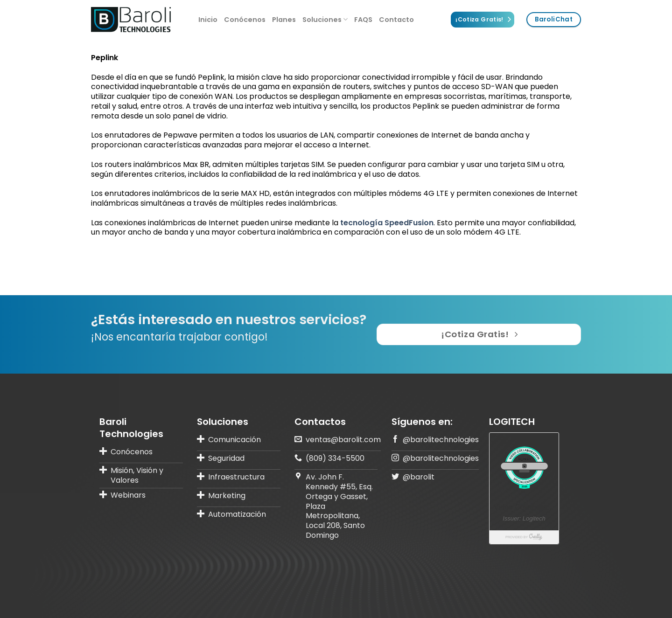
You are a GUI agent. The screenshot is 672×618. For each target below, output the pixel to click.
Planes (284, 20)
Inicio (208, 20)
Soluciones (325, 20)
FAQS (363, 20)
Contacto (396, 20)
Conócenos (245, 20)
